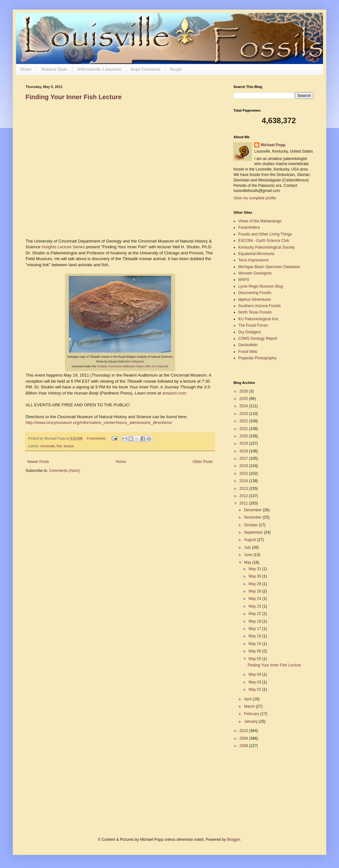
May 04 (255, 674)
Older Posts (203, 462)
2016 (244, 466)
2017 (244, 458)
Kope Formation (146, 69)
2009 (244, 738)
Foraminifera (249, 227)
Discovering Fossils (255, 293)
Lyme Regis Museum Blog (261, 286)
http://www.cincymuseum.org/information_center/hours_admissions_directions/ (99, 422)
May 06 (255, 651)
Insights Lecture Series (63, 247)
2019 (244, 443)
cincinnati (47, 446)
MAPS (244, 280)
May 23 (255, 606)
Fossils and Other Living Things (265, 234)
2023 (244, 414)
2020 (244, 436)
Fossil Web (248, 352)
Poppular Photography (257, 358)
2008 (244, 746)
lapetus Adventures (255, 299)
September (254, 532)
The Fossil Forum (253, 325)
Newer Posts (38, 462)
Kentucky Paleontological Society (267, 247)
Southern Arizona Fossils (260, 306)
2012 (244, 496)
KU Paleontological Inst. (259, 319)
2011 (244, 503)
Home (26, 69)
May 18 (255, 621)
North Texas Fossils (255, 312)
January (251, 721)
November (253, 517)
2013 (244, 489)
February (252, 714)
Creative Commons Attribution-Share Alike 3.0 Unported (133, 366)
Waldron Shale (54, 69)
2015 (244, 474)
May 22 (255, 614)
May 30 (255, 576)
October (251, 525)
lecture (69, 446)
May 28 (255, 591)
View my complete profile (255, 198)
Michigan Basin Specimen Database (269, 267)
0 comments (96, 438)
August (251, 540)
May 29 (255, 584)
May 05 (255, 659)
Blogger (234, 840)
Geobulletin (248, 345)
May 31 (255, 569)
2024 (244, 406)
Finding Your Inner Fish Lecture (74, 97)
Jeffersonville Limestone (99, 69)
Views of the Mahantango (260, 221)
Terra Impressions (253, 260)
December (253, 510)
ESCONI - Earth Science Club (264, 241)
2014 (244, 481)
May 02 (255, 689)
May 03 (255, 682)
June (249, 555)
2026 (244, 391)
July (248, 547)
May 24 (255, 599)
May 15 (255, 644)
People (176, 69)
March (250, 706)
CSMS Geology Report (258, 338)
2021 (244, 429)
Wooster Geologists (255, 273)
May (248, 562)
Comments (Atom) (64, 471)
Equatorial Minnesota (256, 254)
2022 (244, 421)
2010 (244, 731)
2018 (244, 451)
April (248, 699)
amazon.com (174, 393)
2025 (244, 399)
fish (59, 446)
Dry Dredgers (250, 332)
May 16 (255, 636)
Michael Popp (273, 145)
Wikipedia (138, 362)
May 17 (255, 629)
